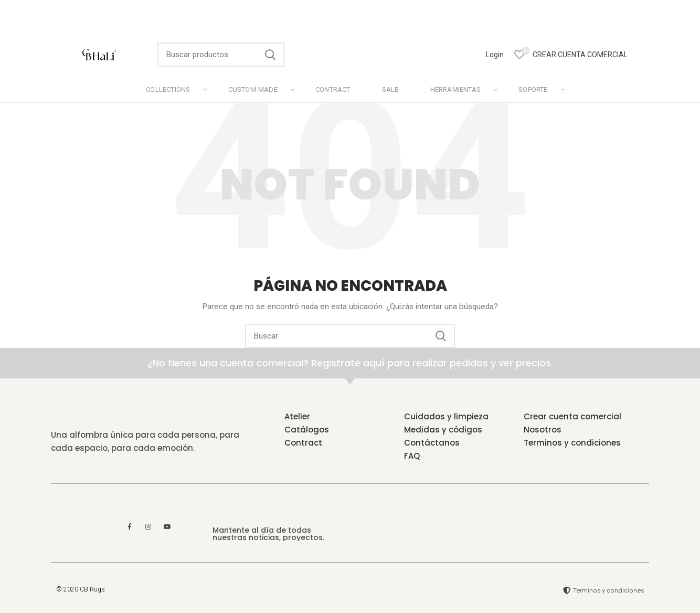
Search (270, 55)
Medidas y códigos (443, 430)
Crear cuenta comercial (572, 416)
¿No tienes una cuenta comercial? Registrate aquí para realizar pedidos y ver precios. (350, 363)
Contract (303, 443)
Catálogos (307, 430)
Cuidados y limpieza (446, 416)
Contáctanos (432, 443)
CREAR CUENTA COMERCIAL (580, 55)
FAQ (412, 456)
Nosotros (543, 430)
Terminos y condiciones (572, 443)
